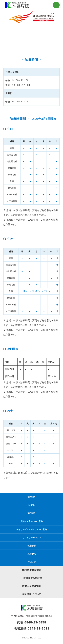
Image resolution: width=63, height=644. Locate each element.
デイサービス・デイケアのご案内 (32, 530)
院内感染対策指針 (32, 570)
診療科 (32, 505)
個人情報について (32, 594)
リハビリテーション (32, 538)
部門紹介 (32, 513)
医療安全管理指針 (32, 586)
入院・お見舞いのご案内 (32, 521)
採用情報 (32, 554)
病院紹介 (32, 497)
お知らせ (32, 562)
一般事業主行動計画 (32, 578)
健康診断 (32, 546)
